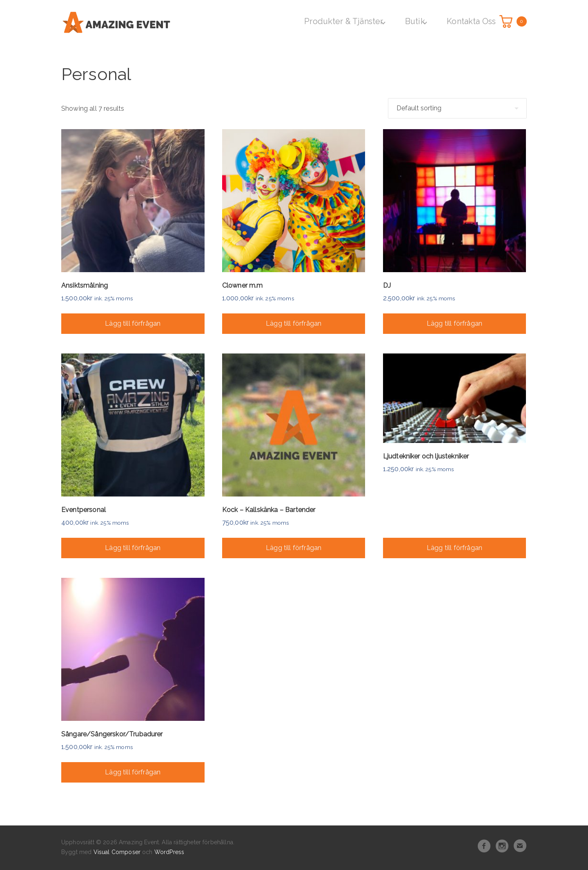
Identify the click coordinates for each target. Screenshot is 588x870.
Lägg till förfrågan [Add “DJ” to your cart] (454, 322)
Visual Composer (117, 851)
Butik (416, 21)
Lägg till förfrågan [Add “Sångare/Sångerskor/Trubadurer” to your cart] (133, 771)
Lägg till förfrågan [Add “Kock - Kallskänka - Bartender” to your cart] (294, 547)
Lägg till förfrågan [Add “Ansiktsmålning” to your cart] (133, 322)
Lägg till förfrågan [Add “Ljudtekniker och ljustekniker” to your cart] (454, 547)
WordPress (169, 851)
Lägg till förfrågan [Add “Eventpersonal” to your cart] (133, 547)
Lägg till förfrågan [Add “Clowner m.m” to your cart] (294, 322)
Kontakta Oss (470, 21)
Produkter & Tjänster (349, 21)
